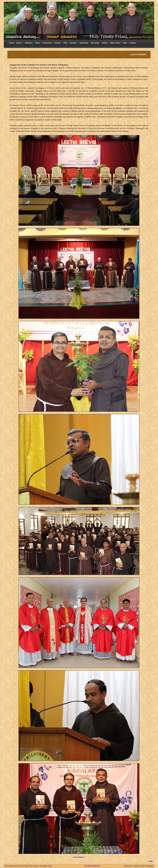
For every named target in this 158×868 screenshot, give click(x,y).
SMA (125, 43)
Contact (133, 43)
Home (12, 43)
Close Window (79, 857)
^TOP (150, 861)
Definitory (29, 43)
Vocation (73, 43)
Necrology (95, 43)
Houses (58, 43)
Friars (38, 43)
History (19, 43)
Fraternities (47, 43)
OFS (65, 43)
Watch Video (115, 43)
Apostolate (84, 43)
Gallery (105, 43)
